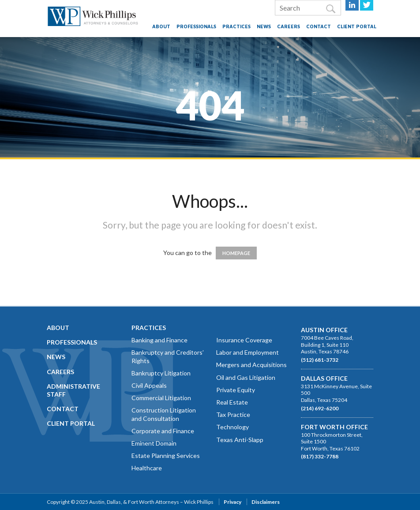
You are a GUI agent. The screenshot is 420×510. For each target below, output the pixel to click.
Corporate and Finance (163, 431)
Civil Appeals (149, 385)
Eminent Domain (154, 443)
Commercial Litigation (161, 398)
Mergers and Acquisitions (251, 365)
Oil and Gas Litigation (246, 377)
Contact (319, 26)
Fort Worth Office (334, 427)
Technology (232, 427)
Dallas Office (324, 378)
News (264, 26)
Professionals (196, 26)
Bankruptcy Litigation (161, 373)
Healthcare (147, 468)
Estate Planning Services (166, 456)
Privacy (232, 502)
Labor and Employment (247, 352)
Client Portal (357, 26)
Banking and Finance (159, 340)
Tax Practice (233, 414)
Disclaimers (266, 502)
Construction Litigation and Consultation (164, 414)
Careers (289, 26)
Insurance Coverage (244, 340)
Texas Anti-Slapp (240, 440)
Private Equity (236, 390)
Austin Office (324, 330)
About (161, 26)
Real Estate (232, 402)
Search (331, 9)
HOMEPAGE (236, 253)
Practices (236, 26)
